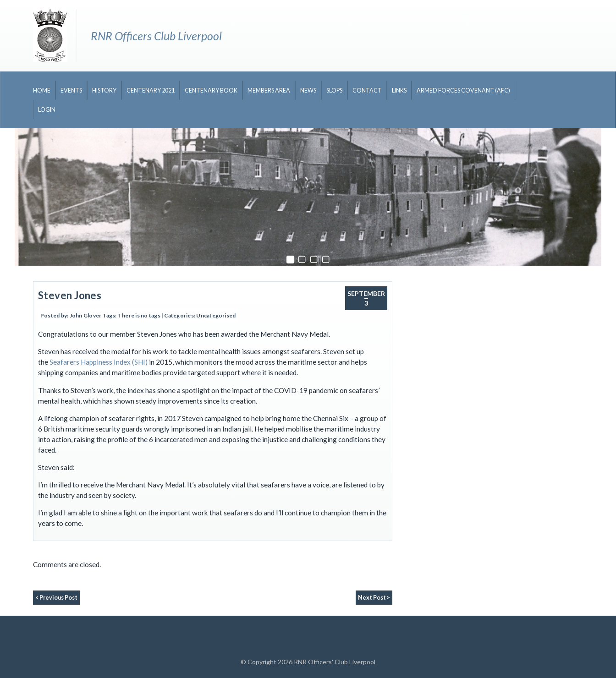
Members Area (269, 90)
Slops (334, 90)
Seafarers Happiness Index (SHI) (99, 362)
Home (42, 90)
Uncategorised (216, 315)
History (104, 90)
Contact (367, 90)
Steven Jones (70, 295)
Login (47, 110)
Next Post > (374, 598)
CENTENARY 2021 (151, 90)
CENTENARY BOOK (211, 90)
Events (71, 90)
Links (399, 90)
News (308, 90)
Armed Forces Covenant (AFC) (463, 90)
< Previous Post (56, 598)
